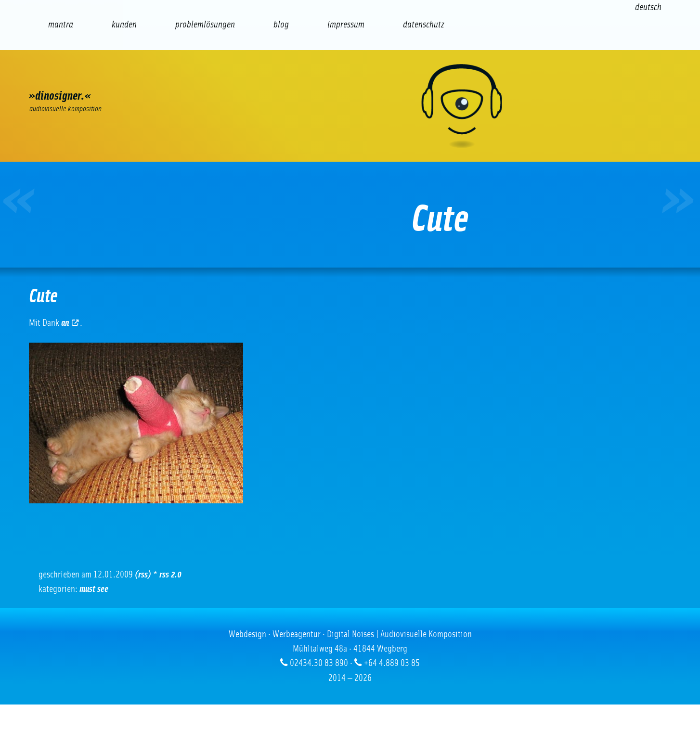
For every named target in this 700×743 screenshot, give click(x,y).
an (70, 323)
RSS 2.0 (170, 575)
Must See (94, 589)
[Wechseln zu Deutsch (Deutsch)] (648, 7)
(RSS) (143, 575)
